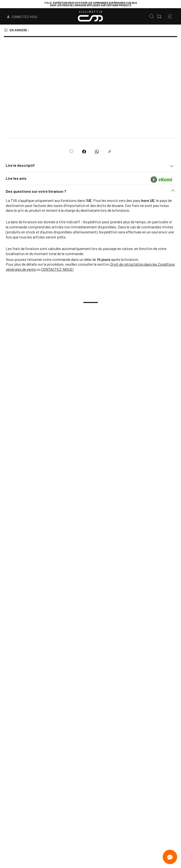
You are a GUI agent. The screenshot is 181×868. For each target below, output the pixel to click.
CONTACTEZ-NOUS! (57, 269)
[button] (90, 193)
